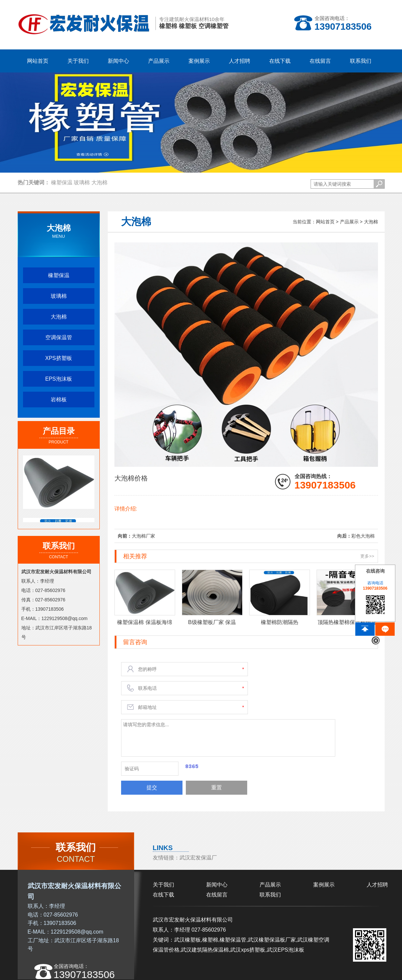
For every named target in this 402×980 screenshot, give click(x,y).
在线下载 (163, 895)
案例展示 (324, 885)
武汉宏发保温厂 (198, 858)
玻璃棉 (82, 182)
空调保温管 (59, 337)
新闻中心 (217, 885)
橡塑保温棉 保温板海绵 (145, 622)
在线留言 (217, 895)
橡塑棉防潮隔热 (280, 622)
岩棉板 (59, 400)
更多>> (367, 556)
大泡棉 (99, 182)
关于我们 (163, 885)
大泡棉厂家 (143, 536)
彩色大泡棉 (363, 536)
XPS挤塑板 (58, 358)
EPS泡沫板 (58, 379)
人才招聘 (377, 885)
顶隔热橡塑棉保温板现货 (347, 622)
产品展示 (349, 222)
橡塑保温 (62, 182)
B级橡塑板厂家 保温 (212, 622)
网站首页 (38, 61)
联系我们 (270, 895)
